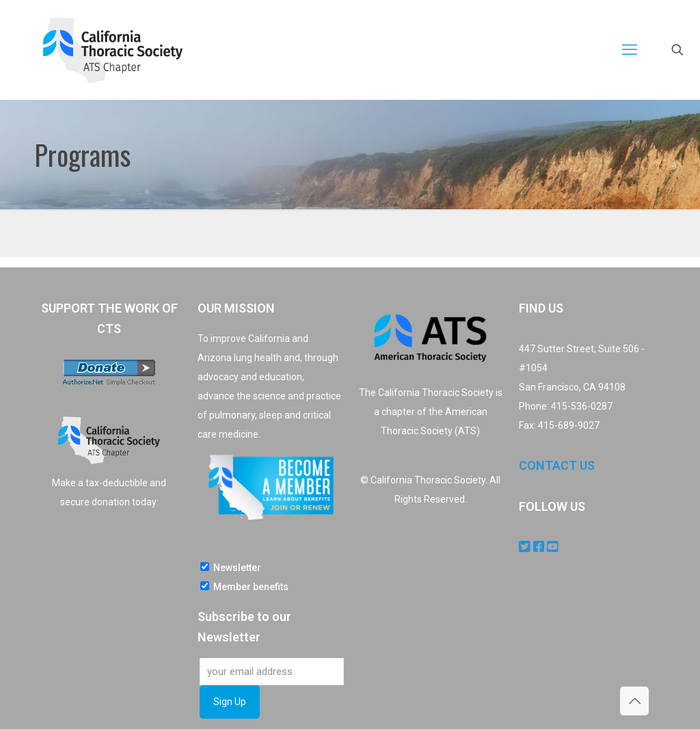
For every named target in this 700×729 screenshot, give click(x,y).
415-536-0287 (582, 406)
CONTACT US (557, 465)
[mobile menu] (630, 50)
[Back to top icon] (634, 701)
